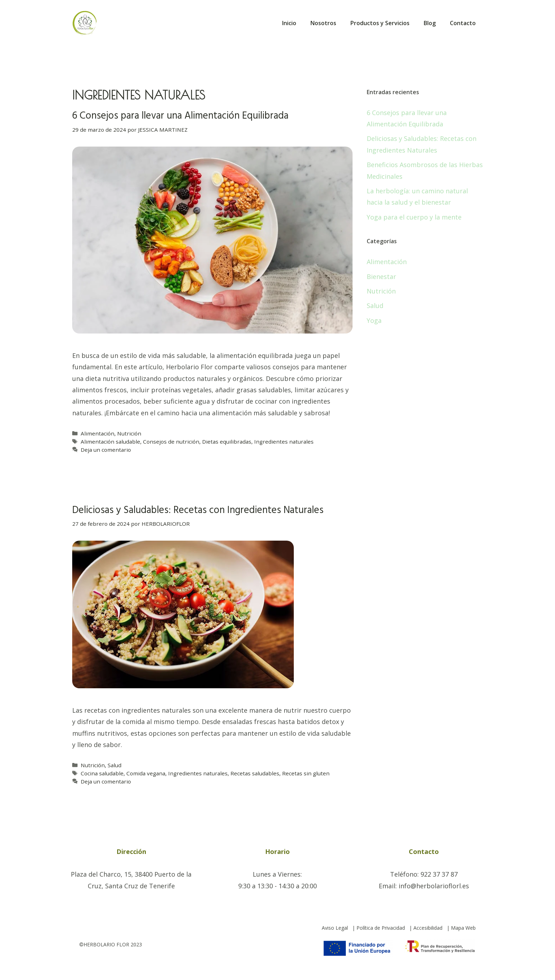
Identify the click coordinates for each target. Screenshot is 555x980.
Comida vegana (146, 773)
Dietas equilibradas (227, 441)
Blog (430, 23)
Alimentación (98, 433)
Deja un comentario (106, 450)
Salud (115, 765)
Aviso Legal (335, 928)
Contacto (463, 23)
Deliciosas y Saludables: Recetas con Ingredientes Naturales (198, 510)
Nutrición (129, 433)
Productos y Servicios (380, 23)
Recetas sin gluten (306, 773)
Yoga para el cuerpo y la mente (414, 217)
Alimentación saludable (110, 441)
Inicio (289, 23)
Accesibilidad (428, 928)
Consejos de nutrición (171, 441)
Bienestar (381, 277)
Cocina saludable (102, 773)
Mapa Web (463, 928)
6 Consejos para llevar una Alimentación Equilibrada (180, 116)
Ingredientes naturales (284, 441)
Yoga (374, 320)
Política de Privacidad (381, 928)
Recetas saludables (255, 773)
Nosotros (323, 23)
